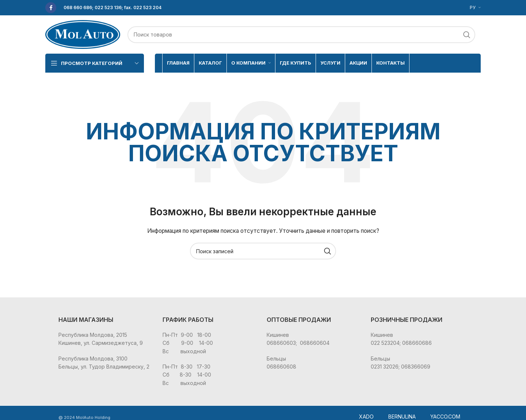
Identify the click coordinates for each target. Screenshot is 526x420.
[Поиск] (301, 35)
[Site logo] (83, 34)
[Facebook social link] (51, 8)
